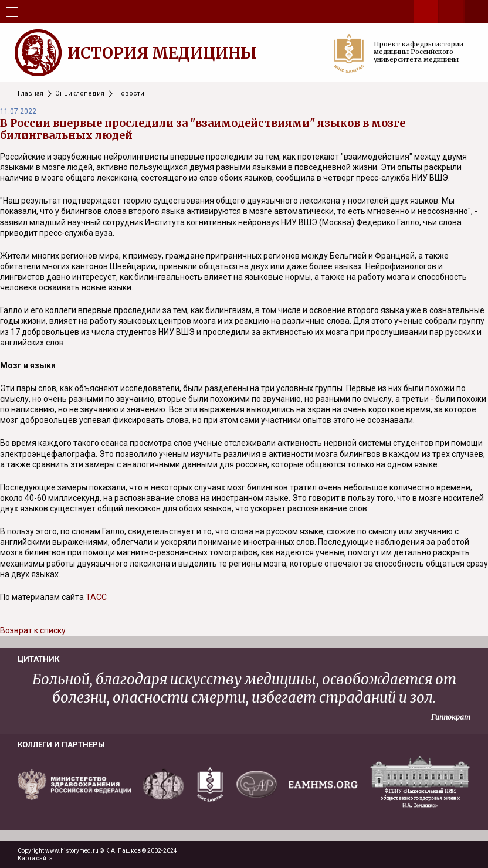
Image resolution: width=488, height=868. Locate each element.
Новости (130, 94)
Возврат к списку (33, 630)
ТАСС (96, 597)
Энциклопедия (80, 94)
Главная (30, 94)
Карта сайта (35, 858)
